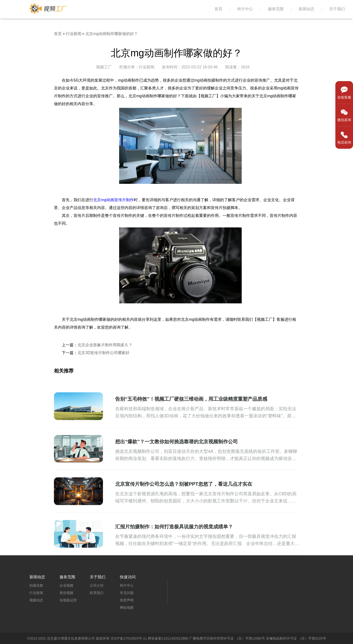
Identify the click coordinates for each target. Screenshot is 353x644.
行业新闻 (74, 34)
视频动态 (36, 600)
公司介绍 (97, 585)
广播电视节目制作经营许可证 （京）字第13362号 (227, 638)
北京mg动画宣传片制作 (113, 200)
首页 (218, 9)
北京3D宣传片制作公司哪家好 (103, 353)
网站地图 (127, 607)
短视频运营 (68, 600)
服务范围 (276, 9)
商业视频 (66, 593)
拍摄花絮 (36, 585)
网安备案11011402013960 (168, 638)
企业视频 (66, 585)
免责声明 (127, 600)
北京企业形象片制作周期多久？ (105, 345)
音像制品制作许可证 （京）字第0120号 (296, 638)
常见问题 (127, 593)
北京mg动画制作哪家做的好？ (112, 34)
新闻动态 (306, 9)
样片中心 (245, 9)
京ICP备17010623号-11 (129, 638)
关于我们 (337, 9)
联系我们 (97, 593)
